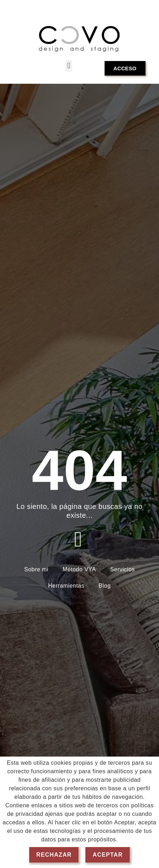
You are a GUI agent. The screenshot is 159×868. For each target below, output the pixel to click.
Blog (105, 586)
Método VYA (79, 569)
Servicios (123, 569)
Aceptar (108, 855)
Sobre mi (36, 569)
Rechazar (54, 855)
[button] (69, 66)
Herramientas (66, 586)
